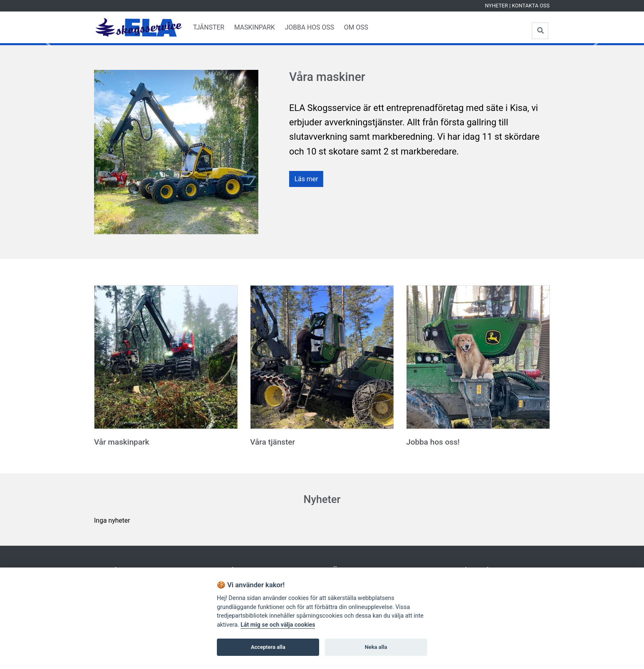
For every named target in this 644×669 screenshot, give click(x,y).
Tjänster (209, 27)
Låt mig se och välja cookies (278, 625)
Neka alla (376, 647)
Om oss (356, 27)
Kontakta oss (531, 6)
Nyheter (497, 6)
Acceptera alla (268, 647)
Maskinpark (254, 27)
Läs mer (306, 179)
